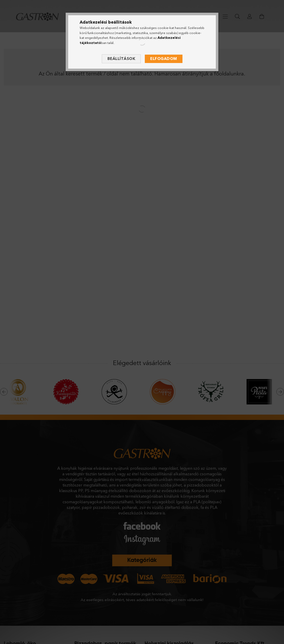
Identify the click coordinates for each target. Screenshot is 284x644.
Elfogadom (164, 59)
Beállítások (121, 59)
